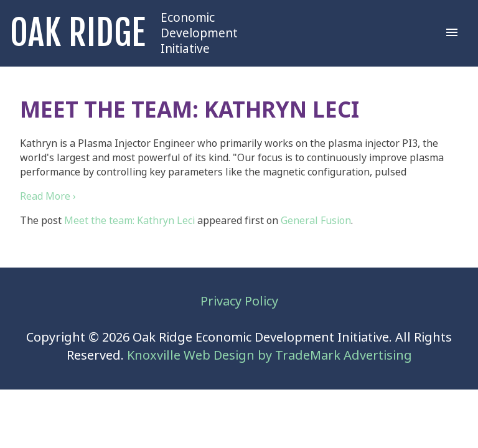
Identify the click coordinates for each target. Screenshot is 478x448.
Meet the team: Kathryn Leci (129, 221)
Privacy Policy (239, 301)
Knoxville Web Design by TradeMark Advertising (269, 356)
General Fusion (316, 221)
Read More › (48, 196)
